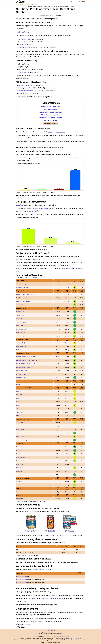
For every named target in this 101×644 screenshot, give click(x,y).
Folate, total (19, 398)
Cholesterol (22, 93)
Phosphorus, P (20, 461)
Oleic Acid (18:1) (21, 343)
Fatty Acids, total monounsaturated (25, 294)
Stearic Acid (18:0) (21, 336)
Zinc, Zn (21, 32)
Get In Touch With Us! (50, 120)
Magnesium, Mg (20, 457)
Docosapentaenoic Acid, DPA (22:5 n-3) (31, 47)
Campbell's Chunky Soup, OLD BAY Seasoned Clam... (50, 531)
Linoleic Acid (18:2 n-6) (22, 371)
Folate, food (19, 395)
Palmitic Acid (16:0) (21, 333)
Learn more (72, 6)
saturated (38, 208)
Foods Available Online (50, 109)
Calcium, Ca (19, 447)
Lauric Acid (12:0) (21, 326)
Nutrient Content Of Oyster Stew (50, 107)
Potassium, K (20, 464)
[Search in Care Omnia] (75, 2)
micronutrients (60, 132)
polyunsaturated (32, 211)
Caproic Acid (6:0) (21, 319)
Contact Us (35, 622)
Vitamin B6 (19, 416)
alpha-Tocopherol (21, 423)
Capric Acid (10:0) (24, 72)
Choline (18, 485)
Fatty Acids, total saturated (27, 85)
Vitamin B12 (19, 412)
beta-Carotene (20, 426)
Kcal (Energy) (20, 499)
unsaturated (48, 208)
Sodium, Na (19, 471)
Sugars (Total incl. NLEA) (23, 288)
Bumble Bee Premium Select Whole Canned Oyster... (31, 531)
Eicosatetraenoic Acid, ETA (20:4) (25, 367)
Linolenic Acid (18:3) (22, 374)
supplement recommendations (51, 599)
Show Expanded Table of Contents (50, 123)
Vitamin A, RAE (20, 437)
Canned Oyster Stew (22, 577)
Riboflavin (19, 405)
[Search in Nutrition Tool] (48, 15)
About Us (53, 630)
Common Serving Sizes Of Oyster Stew (50, 112)
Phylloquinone (20, 430)
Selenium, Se (20, 468)
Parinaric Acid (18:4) (25, 39)
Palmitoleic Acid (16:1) (22, 346)
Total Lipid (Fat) (20, 305)
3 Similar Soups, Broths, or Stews (51, 115)
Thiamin (18, 409)
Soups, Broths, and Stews (31, 277)
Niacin (18, 402)
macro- (50, 132)
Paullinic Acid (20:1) (21, 350)
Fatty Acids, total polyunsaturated (25, 298)
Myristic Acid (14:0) (21, 329)
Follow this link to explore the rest (61, 535)
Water (18, 492)
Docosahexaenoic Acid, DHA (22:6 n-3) (26, 357)
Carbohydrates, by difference (24, 284)
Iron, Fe (18, 454)
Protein (18, 384)
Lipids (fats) (20, 205)
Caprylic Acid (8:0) (21, 322)
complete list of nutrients (65, 269)
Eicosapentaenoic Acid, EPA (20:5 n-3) (31, 91)
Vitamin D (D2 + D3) (25, 42)
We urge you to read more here (76, 638)
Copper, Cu (22, 44)
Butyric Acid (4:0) (21, 312)
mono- (21, 211)
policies (63, 632)
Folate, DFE (19, 391)
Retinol (18, 433)
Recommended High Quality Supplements (50, 118)
